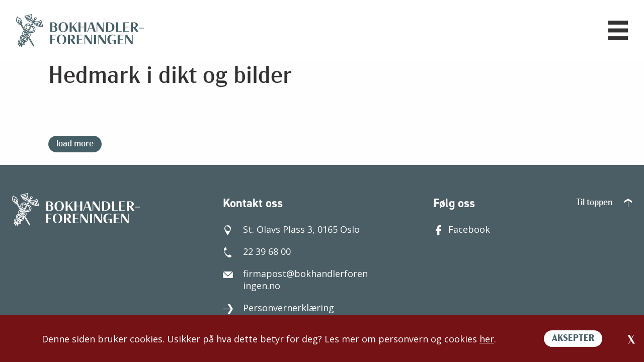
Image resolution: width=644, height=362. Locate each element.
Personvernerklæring (278, 308)
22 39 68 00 (257, 251)
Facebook (462, 229)
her (487, 339)
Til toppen (604, 203)
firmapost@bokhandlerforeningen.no (295, 280)
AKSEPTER (573, 339)
